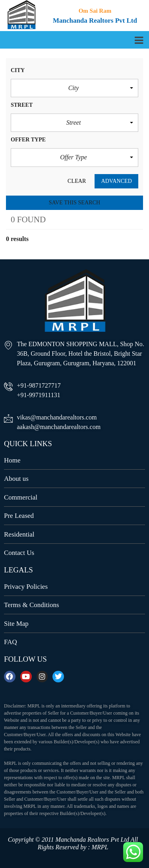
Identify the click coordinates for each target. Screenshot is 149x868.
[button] (74, 88)
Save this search (74, 203)
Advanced (116, 181)
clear (77, 181)
